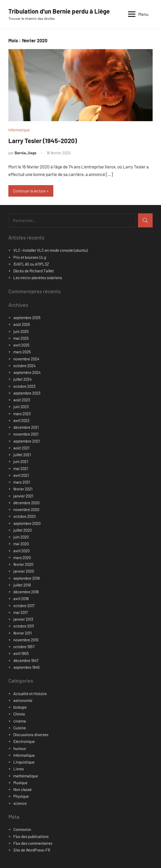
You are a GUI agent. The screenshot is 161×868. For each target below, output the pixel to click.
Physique (21, 796)
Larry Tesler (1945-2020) (43, 141)
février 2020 (23, 564)
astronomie (23, 700)
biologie (20, 707)
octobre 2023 (24, 386)
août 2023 (22, 400)
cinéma (20, 721)
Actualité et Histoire (30, 694)
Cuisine (20, 728)
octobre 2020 (24, 516)
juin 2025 (21, 331)
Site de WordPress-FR (32, 850)
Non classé (22, 789)
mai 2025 (21, 338)
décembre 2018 (26, 592)
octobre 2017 (24, 606)
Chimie (19, 714)
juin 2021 (21, 461)
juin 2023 (21, 407)
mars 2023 (22, 414)
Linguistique (24, 762)
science (20, 803)
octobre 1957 (24, 647)
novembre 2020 (26, 509)
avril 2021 (21, 475)
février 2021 (23, 489)
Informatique (19, 130)
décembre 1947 (26, 660)
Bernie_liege (25, 153)
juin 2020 (21, 537)
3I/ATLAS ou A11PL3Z (31, 264)
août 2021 (21, 448)
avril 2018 (21, 599)
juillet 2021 (22, 455)
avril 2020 (21, 551)
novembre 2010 (26, 640)
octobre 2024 (24, 366)
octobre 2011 (24, 626)
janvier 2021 (23, 496)
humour (20, 748)
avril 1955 (21, 653)
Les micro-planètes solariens (38, 278)
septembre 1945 (27, 667)
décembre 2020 (26, 503)
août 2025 (22, 324)
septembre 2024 (27, 372)
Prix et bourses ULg (30, 257)
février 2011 (22, 633)
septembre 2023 (27, 393)
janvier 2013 (23, 619)
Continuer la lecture (29, 191)
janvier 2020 (24, 571)
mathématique (26, 776)
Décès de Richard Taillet (34, 271)
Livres (19, 769)
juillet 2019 (22, 585)
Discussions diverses (31, 735)
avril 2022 (21, 420)
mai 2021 (21, 468)
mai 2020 (21, 544)
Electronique (24, 741)
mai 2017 (21, 612)
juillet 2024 (22, 379)
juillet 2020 (22, 530)
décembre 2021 (26, 427)
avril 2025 (21, 345)
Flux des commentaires (33, 843)
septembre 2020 (27, 523)
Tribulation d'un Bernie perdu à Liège (59, 11)
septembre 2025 (27, 318)
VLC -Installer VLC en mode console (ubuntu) (50, 250)
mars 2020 (22, 558)
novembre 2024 (26, 359)
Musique (20, 783)
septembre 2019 (27, 578)
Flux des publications (31, 836)
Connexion (22, 829)
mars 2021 (22, 482)
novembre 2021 (26, 434)
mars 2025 (22, 352)
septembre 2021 (27, 441)
